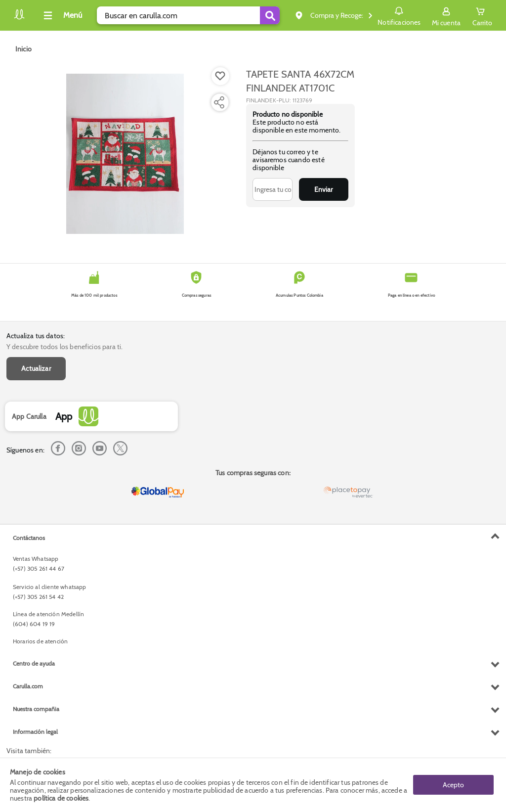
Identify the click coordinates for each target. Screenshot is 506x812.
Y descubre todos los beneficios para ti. (64, 347)
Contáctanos (29, 538)
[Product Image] (125, 154)
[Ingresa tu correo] (273, 189)
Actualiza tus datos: (36, 336)
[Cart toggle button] (482, 15)
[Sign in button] (446, 15)
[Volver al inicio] (19, 18)
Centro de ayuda (34, 663)
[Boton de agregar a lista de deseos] (220, 76)
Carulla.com (28, 686)
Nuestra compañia (36, 709)
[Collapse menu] (61, 15)
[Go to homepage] (23, 49)
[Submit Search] (270, 15)
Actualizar (36, 368)
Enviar (323, 189)
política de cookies (61, 798)
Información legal (35, 732)
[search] (188, 15)
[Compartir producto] (219, 102)
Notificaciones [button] (399, 15)
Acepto (453, 785)
